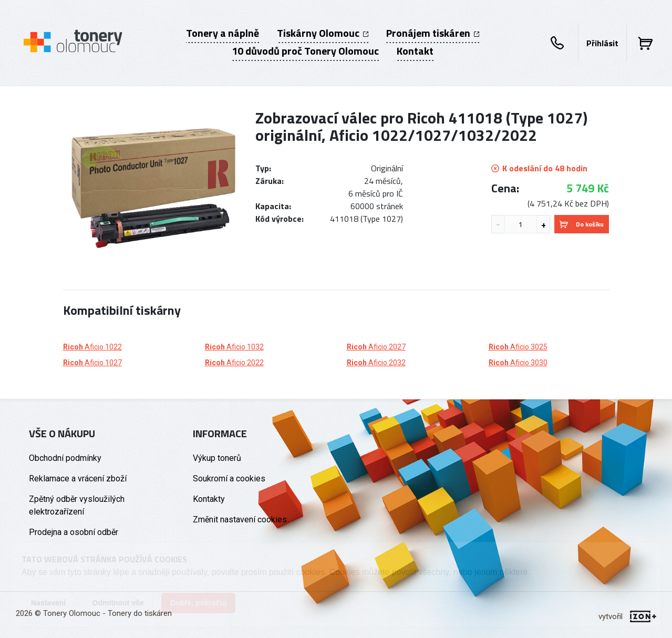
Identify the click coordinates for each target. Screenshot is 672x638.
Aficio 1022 (92, 347)
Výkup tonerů (217, 458)
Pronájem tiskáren (433, 33)
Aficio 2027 (376, 347)
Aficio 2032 (376, 363)
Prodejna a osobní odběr (74, 532)
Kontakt (415, 51)
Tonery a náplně (223, 33)
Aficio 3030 (518, 363)
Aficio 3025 (518, 347)
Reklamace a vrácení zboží (78, 478)
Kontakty (209, 499)
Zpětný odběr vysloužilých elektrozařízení (77, 505)
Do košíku (582, 224)
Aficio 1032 (234, 347)
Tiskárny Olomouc (323, 33)
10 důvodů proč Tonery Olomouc (305, 51)
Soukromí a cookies (229, 478)
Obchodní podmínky (65, 458)
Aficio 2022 (234, 363)
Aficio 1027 (92, 363)
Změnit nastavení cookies (240, 519)
